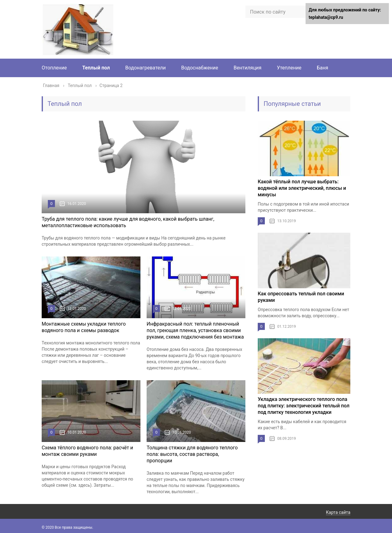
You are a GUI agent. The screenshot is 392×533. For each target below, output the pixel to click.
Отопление (54, 68)
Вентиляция (248, 68)
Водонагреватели (146, 68)
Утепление (289, 68)
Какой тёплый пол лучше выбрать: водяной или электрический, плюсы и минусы (302, 188)
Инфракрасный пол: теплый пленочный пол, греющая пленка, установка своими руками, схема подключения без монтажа (195, 330)
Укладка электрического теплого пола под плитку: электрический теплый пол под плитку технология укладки (304, 406)
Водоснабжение (200, 68)
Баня (322, 68)
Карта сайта (338, 512)
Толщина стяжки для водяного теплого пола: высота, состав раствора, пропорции (192, 454)
